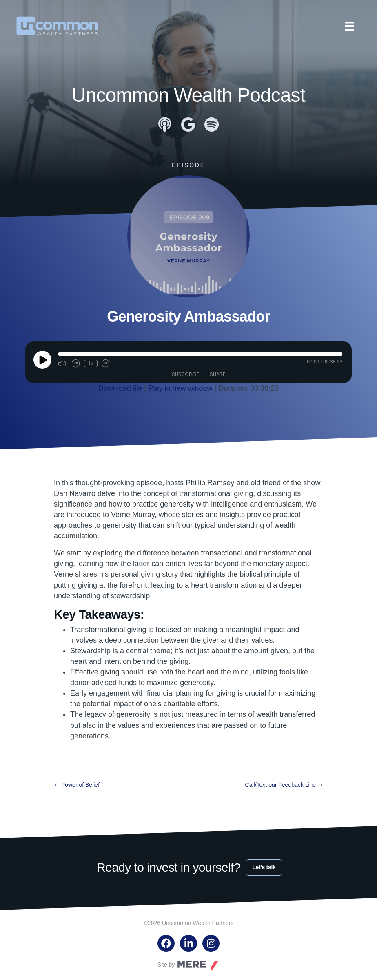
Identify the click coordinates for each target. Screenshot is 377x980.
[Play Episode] (42, 360)
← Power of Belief (77, 785)
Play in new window (180, 388)
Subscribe (185, 374)
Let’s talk (264, 867)
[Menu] (350, 26)
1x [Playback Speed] (91, 363)
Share (217, 374)
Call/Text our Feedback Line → (284, 785)
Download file (120, 388)
